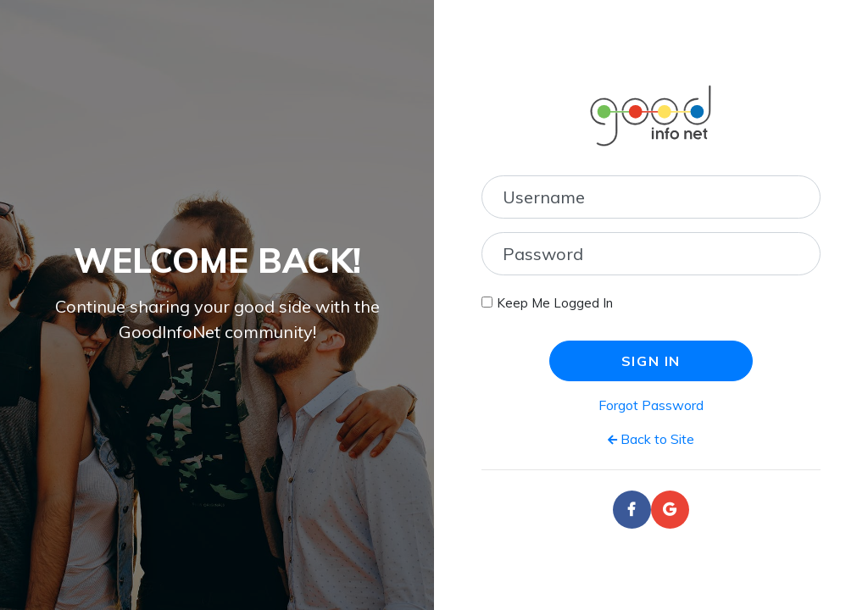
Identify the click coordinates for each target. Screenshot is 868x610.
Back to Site (651, 439)
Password (543, 254)
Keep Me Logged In (555, 303)
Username (544, 197)
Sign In (651, 361)
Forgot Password (651, 405)
